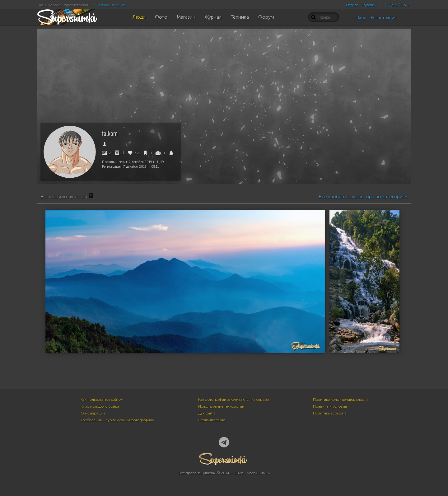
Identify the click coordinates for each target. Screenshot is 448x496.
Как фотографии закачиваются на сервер (234, 400)
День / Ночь (395, 5)
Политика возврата (330, 413)
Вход (362, 18)
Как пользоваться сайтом (102, 400)
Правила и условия (330, 406)
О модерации (93, 413)
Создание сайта (212, 420)
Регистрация (384, 18)
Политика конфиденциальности (340, 400)
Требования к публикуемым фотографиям (118, 420)
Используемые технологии (221, 406)
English (352, 5)
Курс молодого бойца (100, 406)
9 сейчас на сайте (110, 5)
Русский (369, 5)
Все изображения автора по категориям (363, 197)
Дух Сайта (207, 413)
